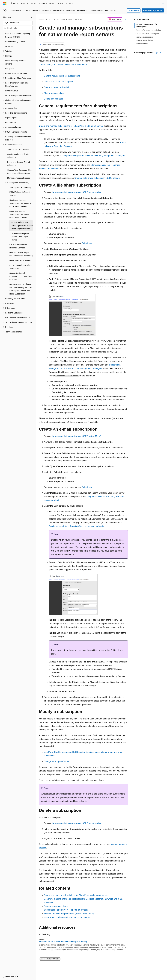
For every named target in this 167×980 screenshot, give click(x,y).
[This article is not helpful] (160, 53)
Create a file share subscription (58, 82)
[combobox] (18, 23)
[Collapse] (32, 17)
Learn (42, 19)
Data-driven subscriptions (56, 906)
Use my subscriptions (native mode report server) (67, 917)
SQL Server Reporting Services (69, 19)
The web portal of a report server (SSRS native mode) (69, 913)
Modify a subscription (54, 93)
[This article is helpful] (157, 53)
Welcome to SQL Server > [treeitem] (16, 42)
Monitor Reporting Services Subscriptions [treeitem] (20, 267)
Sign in (161, 3)
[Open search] (155, 4)
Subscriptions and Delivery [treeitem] (20, 187)
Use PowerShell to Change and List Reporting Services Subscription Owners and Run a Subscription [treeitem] (21, 289)
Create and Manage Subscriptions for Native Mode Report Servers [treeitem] (22, 225)
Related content (142, 44)
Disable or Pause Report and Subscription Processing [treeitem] (21, 254)
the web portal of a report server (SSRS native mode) (76, 192)
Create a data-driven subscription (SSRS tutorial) (97, 178)
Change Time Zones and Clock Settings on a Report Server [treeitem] (20, 172)
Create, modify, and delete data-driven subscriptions (63, 64)
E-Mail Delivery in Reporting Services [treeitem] (21, 194)
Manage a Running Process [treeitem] (19, 178)
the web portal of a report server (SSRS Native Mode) (76, 436)
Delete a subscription (54, 99)
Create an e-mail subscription (58, 87)
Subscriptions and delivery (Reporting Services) (66, 910)
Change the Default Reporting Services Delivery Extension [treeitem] (21, 276)
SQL (50, 19)
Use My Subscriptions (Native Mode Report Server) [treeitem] (20, 237)
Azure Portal (134, 10)
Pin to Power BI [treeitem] (12, 91)
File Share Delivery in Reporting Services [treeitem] (18, 246)
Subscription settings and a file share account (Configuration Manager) (92, 156)
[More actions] (126, 20)
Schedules (87, 243)
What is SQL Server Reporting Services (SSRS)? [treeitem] (17, 35)
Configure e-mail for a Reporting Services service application (77, 526)
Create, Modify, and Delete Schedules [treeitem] (18, 156)
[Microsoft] (5, 4)
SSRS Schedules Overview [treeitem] (18, 149)
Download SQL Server (153, 10)
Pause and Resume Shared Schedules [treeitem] (19, 164)
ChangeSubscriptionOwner (56, 761)
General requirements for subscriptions (62, 76)
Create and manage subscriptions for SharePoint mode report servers (71, 126)
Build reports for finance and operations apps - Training (63, 941)
